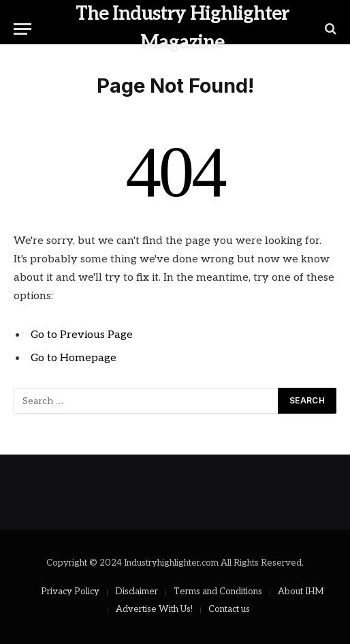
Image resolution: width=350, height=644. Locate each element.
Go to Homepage (74, 358)
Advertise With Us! (154, 609)
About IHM (301, 592)
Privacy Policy (70, 592)
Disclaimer (137, 592)
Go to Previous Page (82, 335)
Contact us (229, 609)
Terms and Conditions (218, 592)
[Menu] (22, 29)
